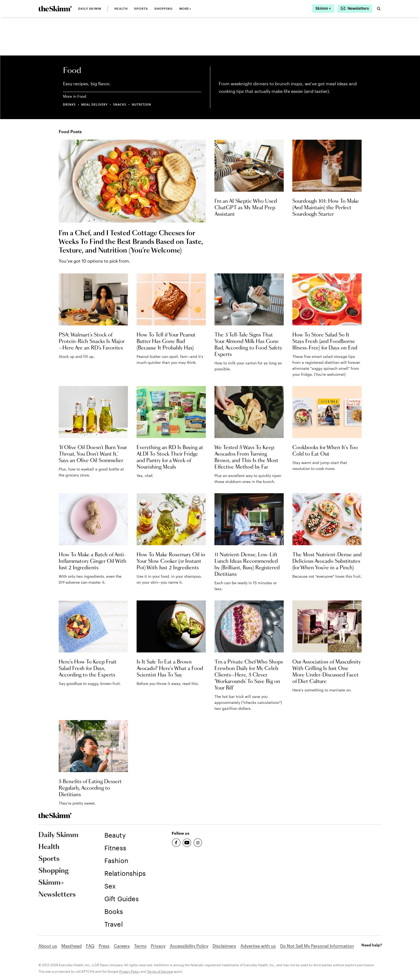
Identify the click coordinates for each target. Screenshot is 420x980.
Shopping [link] (164, 9)
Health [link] (121, 9)
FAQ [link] (90, 946)
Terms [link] (140, 946)
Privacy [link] (158, 946)
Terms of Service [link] (160, 971)
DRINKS (70, 104)
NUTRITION (141, 104)
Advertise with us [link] (258, 946)
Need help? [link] (372, 945)
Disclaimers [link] (224, 946)
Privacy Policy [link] (130, 971)
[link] (55, 9)
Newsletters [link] (57, 895)
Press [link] (104, 946)
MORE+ (185, 9)
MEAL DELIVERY (94, 104)
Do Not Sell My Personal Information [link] (317, 946)
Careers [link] (122, 946)
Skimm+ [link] (51, 883)
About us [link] (48, 946)
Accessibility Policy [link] (189, 946)
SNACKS (120, 104)
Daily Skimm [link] (90, 9)
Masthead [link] (72, 946)
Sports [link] (141, 9)
